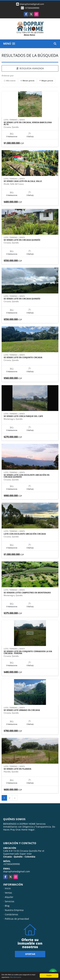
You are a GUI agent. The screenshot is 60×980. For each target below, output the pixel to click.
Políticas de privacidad (17, 919)
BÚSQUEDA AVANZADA (30, 68)
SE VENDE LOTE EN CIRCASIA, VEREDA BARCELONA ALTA (28, 123)
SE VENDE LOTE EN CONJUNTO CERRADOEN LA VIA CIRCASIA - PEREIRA (28, 652)
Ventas (8, 893)
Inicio (8, 888)
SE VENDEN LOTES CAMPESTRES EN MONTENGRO (27, 593)
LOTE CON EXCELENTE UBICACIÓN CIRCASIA (25, 534)
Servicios (10, 901)
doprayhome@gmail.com (17, 871)
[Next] (15, 798)
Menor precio (27, 81)
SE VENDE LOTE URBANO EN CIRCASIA (22, 710)
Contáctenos (11, 914)
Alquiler (9, 897)
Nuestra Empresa (14, 910)
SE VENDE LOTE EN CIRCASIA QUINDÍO (22, 240)
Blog (7, 906)
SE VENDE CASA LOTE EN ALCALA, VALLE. (23, 181)
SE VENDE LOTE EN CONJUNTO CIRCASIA (23, 358)
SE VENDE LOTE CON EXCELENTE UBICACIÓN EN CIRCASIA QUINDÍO (27, 476)
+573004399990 (32, 8)
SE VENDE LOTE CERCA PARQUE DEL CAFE (23, 416)
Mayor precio (46, 81)
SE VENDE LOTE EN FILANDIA (17, 769)
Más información (16, 977)
